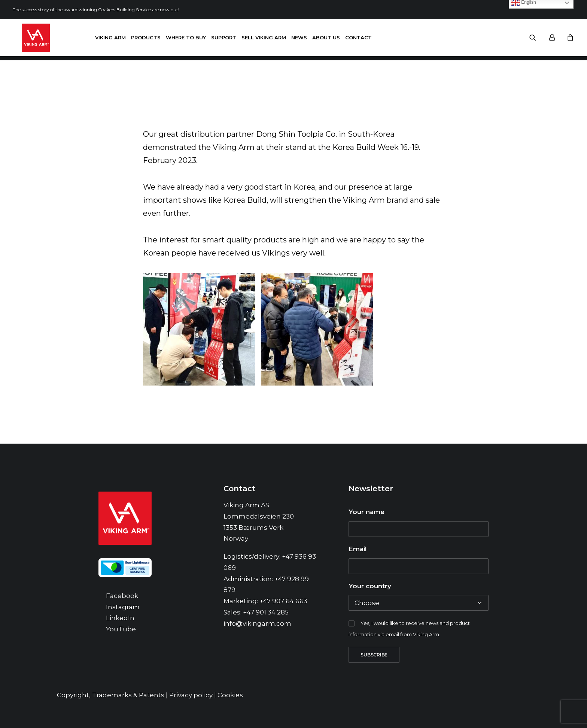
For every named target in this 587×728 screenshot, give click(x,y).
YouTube (121, 629)
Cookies (230, 695)
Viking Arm (110, 40)
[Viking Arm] (27, 40)
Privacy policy (191, 695)
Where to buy (186, 40)
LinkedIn (120, 618)
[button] (537, 40)
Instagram (123, 607)
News (299, 40)
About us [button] (326, 40)
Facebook (122, 596)
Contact (358, 40)
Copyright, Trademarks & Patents (111, 695)
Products (146, 40)
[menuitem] (110, 40)
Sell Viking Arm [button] (264, 40)
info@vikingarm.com (257, 623)
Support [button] (224, 40)
